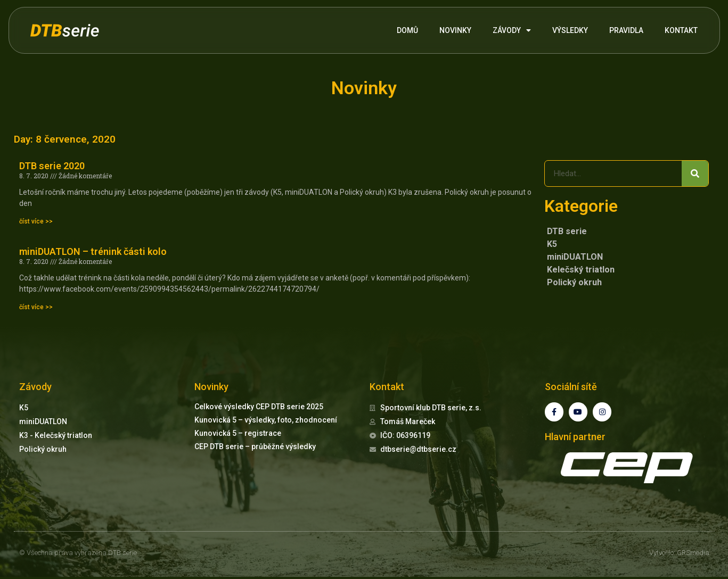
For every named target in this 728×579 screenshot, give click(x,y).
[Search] (695, 173)
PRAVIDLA (626, 30)
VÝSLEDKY (570, 30)
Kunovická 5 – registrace (238, 433)
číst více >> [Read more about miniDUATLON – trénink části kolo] (36, 307)
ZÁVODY (512, 30)
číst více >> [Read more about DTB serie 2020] (36, 221)
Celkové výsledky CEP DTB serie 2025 (259, 407)
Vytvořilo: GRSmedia (679, 555)
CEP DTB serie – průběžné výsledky (255, 446)
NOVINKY (455, 30)
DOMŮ (407, 30)
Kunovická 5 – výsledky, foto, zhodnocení (266, 420)
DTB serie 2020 (52, 166)
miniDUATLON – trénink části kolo (93, 251)
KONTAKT (681, 30)
